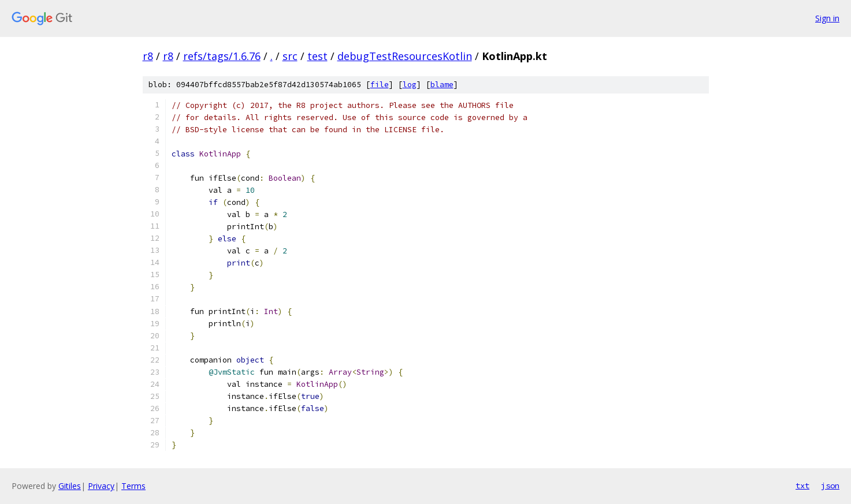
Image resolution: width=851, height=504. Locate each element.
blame (442, 85)
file (380, 85)
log (410, 85)
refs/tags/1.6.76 (222, 56)
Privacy (101, 486)
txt (802, 486)
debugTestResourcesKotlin (405, 56)
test (317, 56)
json (830, 486)
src (290, 56)
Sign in (827, 18)
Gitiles (70, 486)
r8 (148, 56)
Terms (133, 486)
